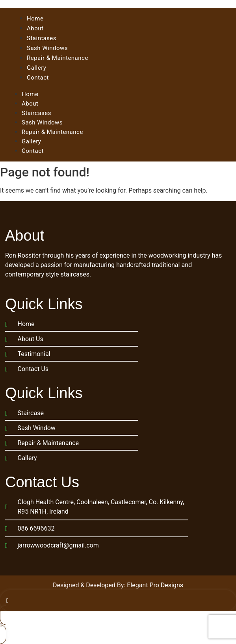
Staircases (36, 113)
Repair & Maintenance (52, 132)
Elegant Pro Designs (155, 585)
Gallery (31, 141)
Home (30, 94)
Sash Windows (42, 122)
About (30, 104)
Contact (33, 151)
